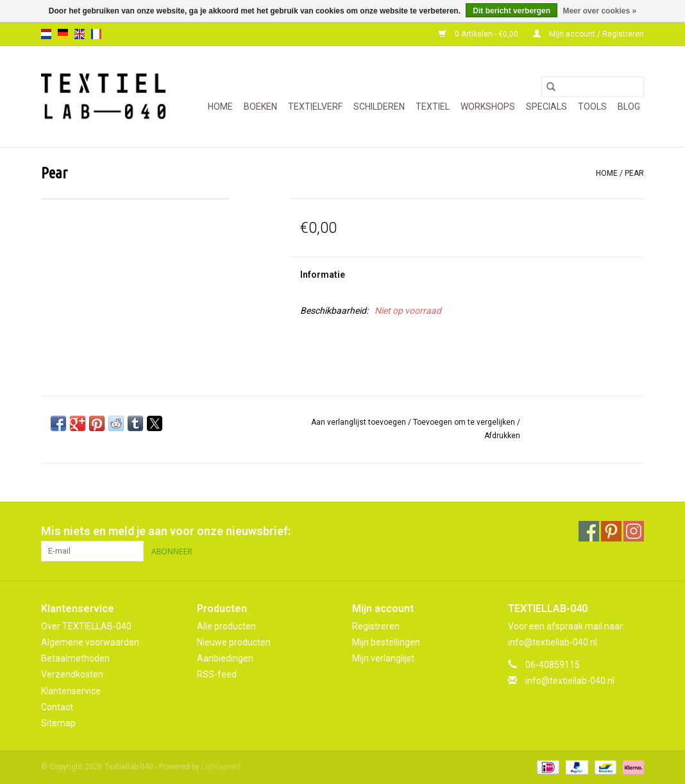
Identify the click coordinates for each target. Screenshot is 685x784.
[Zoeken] (593, 87)
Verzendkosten (72, 674)
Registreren (376, 626)
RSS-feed (217, 674)
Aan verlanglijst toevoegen (359, 422)
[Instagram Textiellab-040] (634, 531)
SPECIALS (546, 107)
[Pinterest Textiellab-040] (611, 531)
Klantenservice (71, 691)
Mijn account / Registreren (588, 34)
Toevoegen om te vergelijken (465, 422)
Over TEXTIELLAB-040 (86, 626)
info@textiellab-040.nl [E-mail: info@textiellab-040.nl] (570, 681)
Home (220, 107)
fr (96, 34)
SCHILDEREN (379, 107)
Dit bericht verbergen (512, 11)
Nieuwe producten (234, 642)
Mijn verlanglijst (383, 658)
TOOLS (592, 107)
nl (46, 34)
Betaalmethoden (75, 658)
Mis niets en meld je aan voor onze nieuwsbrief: (166, 531)
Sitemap (58, 723)
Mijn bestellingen (386, 642)
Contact (57, 707)
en (80, 34)
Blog (629, 107)
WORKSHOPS (488, 107)
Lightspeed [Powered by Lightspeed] (221, 767)
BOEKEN (260, 107)
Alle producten (226, 626)
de (63, 34)
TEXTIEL (433, 107)
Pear (634, 173)
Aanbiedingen (225, 658)
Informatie (323, 275)
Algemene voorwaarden (90, 642)
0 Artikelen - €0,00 (479, 34)
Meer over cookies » (599, 11)
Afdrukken (502, 436)
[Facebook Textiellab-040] (589, 531)
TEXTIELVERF (315, 107)
